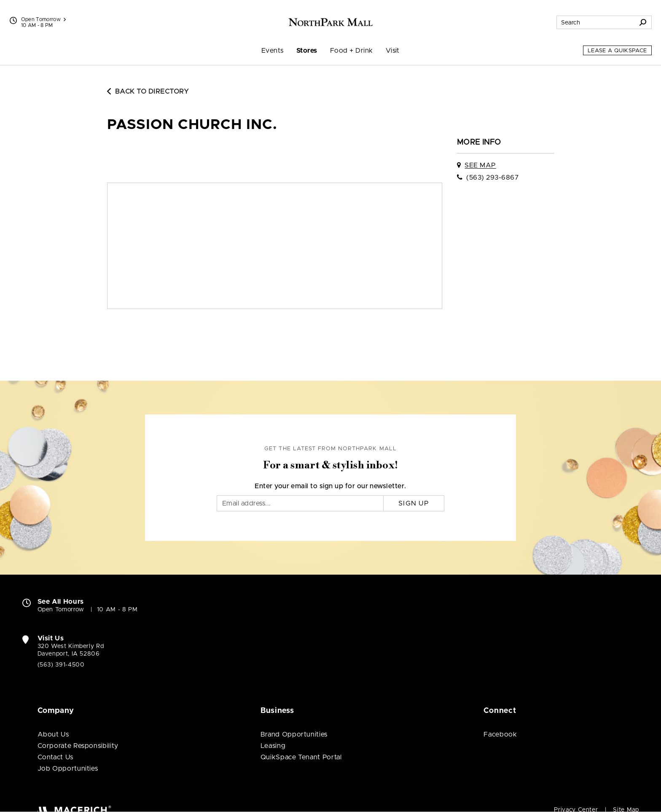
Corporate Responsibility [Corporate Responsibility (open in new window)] (78, 746)
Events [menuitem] (273, 51)
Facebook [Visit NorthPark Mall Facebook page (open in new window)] (500, 734)
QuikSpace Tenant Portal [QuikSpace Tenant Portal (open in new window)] (301, 757)
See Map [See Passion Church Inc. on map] (480, 165)
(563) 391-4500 (61, 665)
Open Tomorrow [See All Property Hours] (44, 19)
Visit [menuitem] (393, 51)
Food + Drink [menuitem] (352, 51)
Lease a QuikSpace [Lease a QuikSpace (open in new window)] (617, 51)
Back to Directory (148, 91)
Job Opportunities (68, 769)
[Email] (300, 503)
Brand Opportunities (294, 734)
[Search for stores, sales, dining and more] (596, 22)
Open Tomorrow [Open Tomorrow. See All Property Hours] (61, 610)
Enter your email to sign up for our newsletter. (330, 486)
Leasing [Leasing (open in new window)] (273, 746)
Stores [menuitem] (307, 51)
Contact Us (55, 757)
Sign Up (414, 503)
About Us (53, 734)
